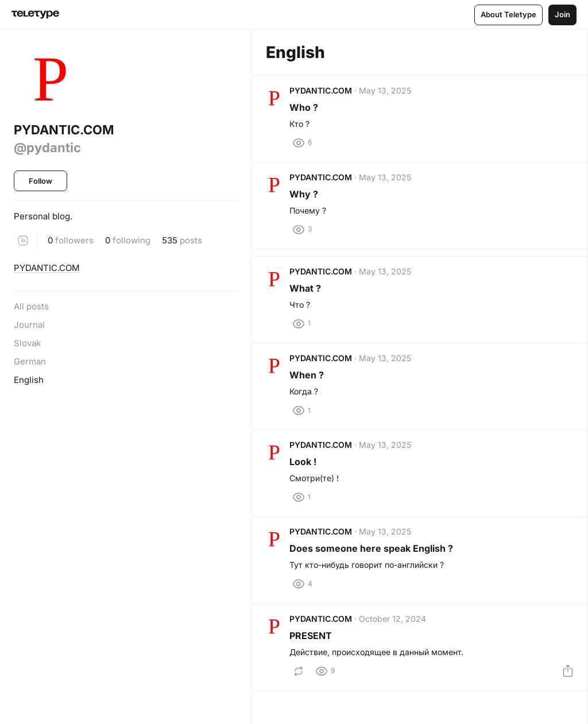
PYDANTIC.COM (47, 268)
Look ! (307, 495)
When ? (311, 401)
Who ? (308, 111)
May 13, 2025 (389, 94)
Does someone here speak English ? (375, 589)
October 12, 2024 (396, 666)
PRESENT (315, 683)
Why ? (308, 205)
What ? (309, 307)
